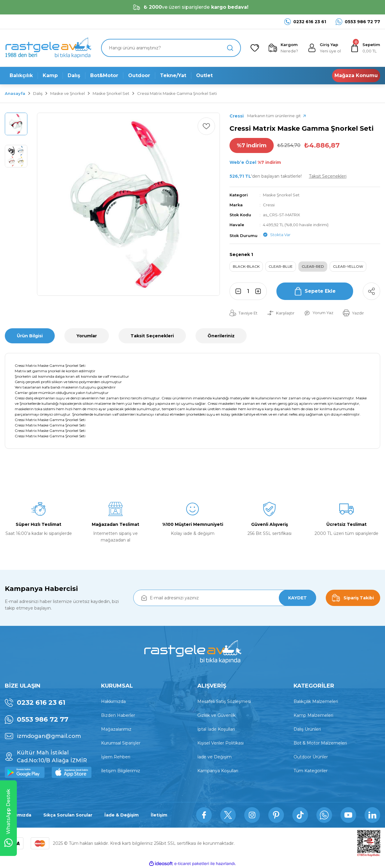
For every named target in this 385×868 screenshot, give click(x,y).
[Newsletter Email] (225, 598)
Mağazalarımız (116, 729)
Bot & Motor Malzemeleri (320, 743)
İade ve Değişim (214, 757)
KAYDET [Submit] (297, 598)
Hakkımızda (113, 701)
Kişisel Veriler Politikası (220, 743)
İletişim (159, 815)
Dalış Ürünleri (307, 729)
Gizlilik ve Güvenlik (216, 715)
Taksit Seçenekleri (152, 336)
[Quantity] (248, 291)
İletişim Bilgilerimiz (121, 771)
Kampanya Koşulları (218, 771)
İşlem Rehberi (116, 757)
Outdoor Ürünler (311, 757)
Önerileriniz (221, 336)
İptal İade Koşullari (216, 729)
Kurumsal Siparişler (121, 743)
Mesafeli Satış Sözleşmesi (224, 701)
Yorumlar (87, 336)
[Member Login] (324, 48)
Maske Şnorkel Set (281, 195)
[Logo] (48, 48)
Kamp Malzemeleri (313, 715)
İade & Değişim (122, 815)
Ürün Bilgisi (30, 336)
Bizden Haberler (118, 715)
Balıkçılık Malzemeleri (316, 701)
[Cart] (365, 48)
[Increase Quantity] (260, 291)
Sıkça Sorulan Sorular (68, 815)
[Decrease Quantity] (236, 291)
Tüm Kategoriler (311, 771)
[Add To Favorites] (206, 126)
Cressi (269, 205)
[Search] (171, 48)
